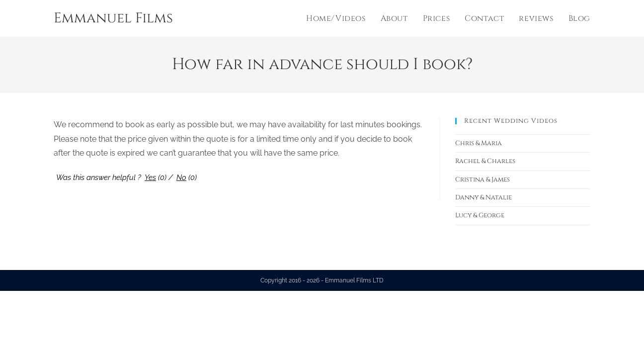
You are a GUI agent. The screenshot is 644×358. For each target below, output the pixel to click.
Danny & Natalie (483, 197)
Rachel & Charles (485, 161)
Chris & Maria (479, 143)
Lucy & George (480, 215)
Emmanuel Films (113, 18)
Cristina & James (483, 179)
